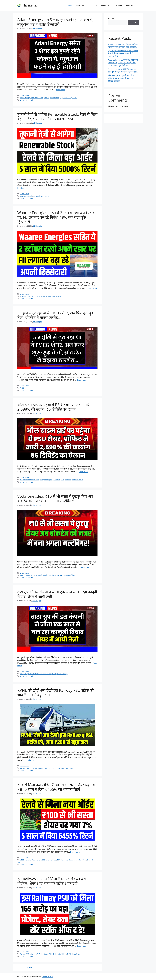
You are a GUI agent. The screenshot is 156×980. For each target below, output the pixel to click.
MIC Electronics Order (49, 860)
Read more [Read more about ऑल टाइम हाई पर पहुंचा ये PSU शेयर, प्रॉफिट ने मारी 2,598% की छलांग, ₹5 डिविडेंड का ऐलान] (84, 472)
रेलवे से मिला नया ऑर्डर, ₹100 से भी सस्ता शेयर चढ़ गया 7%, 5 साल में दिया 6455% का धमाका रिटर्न (57, 787)
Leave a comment (26, 100)
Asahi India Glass (37, 98)
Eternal (46, 98)
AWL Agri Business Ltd (28, 296)
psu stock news (78, 480)
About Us (93, 5)
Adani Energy (25, 98)
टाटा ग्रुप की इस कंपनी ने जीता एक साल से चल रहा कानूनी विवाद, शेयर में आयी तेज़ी (57, 594)
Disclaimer (118, 5)
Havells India (54, 98)
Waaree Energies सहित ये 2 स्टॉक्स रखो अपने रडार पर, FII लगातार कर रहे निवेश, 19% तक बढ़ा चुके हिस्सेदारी (56, 217)
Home (70, 5)
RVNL (72, 768)
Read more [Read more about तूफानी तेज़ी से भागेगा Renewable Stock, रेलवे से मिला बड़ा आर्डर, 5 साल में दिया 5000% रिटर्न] (22, 188)
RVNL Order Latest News (57, 954)
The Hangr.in (31, 5)
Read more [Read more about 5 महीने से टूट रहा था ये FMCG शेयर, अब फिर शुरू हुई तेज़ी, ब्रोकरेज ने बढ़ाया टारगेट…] (81, 380)
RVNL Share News (74, 954)
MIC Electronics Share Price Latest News (72, 860)
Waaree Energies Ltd (53, 296)
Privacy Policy (131, 5)
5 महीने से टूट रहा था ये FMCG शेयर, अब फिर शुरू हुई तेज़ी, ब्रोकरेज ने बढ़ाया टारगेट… (55, 315)
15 (27, 967)
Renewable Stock (26, 196)
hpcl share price (58, 480)
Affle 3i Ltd (41, 296)
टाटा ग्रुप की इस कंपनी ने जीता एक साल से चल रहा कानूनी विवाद (38, 674)
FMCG (22, 388)
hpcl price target (46, 480)
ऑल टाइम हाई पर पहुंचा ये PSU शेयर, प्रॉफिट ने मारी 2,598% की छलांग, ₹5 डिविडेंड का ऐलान (54, 407)
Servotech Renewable (41, 196)
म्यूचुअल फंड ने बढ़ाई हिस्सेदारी (69, 98)
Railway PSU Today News (39, 954)
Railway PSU (24, 768)
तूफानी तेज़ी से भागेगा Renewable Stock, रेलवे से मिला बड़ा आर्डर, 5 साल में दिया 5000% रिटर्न (57, 117)
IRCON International (37, 768)
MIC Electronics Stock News (30, 860)
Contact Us (105, 5)
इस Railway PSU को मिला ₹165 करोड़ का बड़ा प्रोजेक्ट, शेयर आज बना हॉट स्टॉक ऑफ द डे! (52, 881)
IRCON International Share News (57, 768)
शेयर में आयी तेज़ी (62, 674)
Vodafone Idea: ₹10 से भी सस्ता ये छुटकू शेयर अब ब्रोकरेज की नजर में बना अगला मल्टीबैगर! (55, 499)
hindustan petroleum (31, 480)
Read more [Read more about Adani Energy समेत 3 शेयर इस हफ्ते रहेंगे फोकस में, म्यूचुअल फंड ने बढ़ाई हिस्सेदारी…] (60, 90)
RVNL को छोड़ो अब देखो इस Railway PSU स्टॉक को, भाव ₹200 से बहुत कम (56, 693)
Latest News (81, 5)
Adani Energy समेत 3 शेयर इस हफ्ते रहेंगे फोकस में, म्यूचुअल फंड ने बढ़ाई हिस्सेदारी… (55, 22)
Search (111, 19)
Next (32, 967)
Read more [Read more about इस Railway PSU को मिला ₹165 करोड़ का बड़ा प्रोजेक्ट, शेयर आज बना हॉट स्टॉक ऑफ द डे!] (81, 946)
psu (21, 480)
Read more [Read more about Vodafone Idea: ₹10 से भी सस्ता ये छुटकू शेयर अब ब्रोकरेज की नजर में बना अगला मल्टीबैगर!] (84, 567)
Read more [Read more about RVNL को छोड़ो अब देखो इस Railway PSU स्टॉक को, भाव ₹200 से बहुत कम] (30, 760)
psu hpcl (68, 480)
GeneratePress (48, 977)
